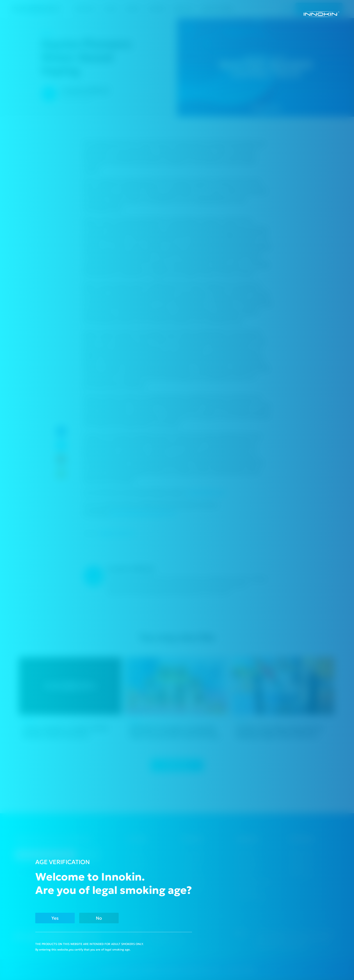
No (104, 918)
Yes (57, 918)
